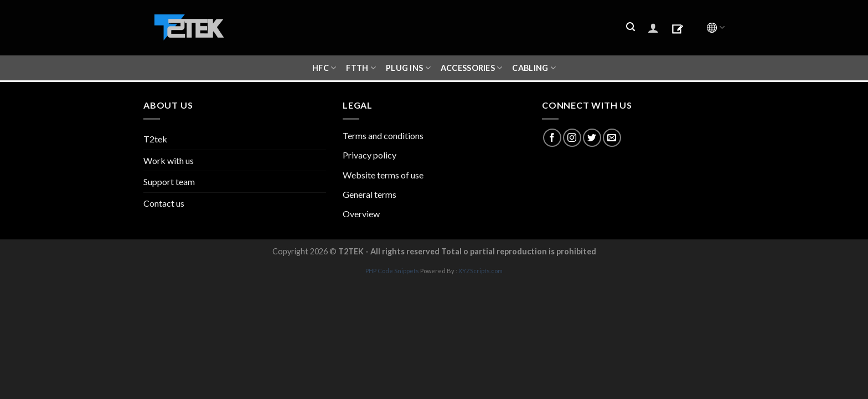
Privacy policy (370, 155)
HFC (324, 68)
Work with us (169, 160)
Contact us (164, 203)
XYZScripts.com (480, 271)
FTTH (361, 68)
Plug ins (408, 68)
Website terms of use (383, 175)
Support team (169, 181)
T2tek (155, 139)
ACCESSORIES (472, 68)
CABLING (534, 68)
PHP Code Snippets (392, 271)
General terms (370, 194)
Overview (361, 214)
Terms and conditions (383, 135)
